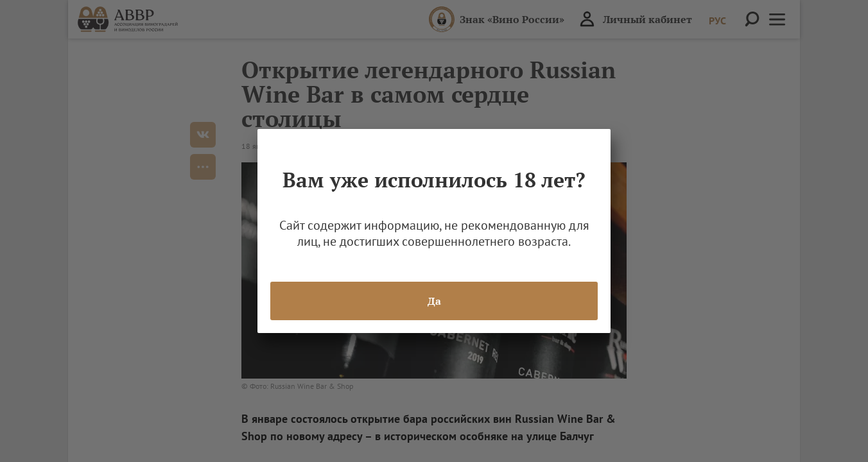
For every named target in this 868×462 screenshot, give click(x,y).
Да (434, 301)
